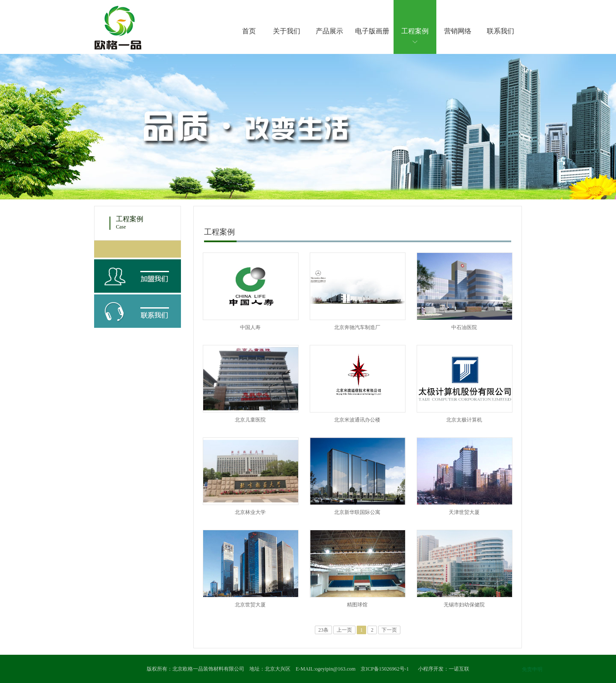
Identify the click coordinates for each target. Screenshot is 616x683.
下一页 (389, 630)
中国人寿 (250, 327)
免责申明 (532, 669)
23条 (323, 630)
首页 (249, 31)
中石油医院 (464, 327)
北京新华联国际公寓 (357, 512)
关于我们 (287, 31)
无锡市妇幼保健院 (464, 605)
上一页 (344, 630)
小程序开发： (433, 669)
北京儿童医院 (250, 420)
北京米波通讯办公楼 (357, 420)
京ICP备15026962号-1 (385, 669)
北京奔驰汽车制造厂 (357, 327)
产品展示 (329, 31)
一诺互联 (459, 669)
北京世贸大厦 (250, 605)
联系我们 (500, 31)
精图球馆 (357, 605)
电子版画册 (372, 31)
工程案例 (415, 31)
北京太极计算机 (464, 420)
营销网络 (458, 31)
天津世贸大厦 (464, 512)
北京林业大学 (250, 512)
